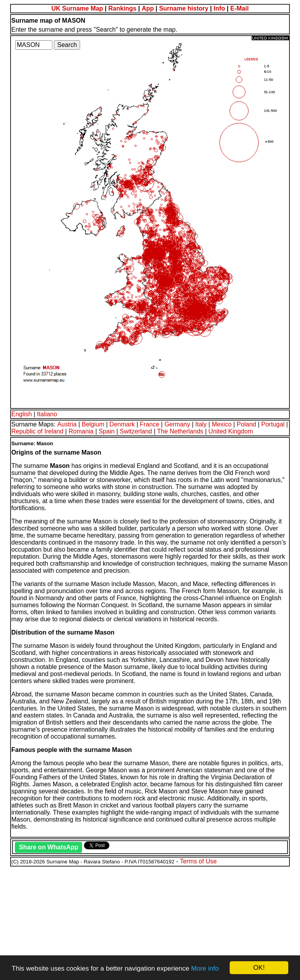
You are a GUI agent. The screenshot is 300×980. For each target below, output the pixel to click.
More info (205, 968)
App (148, 8)
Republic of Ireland (37, 431)
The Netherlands (180, 431)
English (21, 414)
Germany (177, 424)
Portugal (273, 424)
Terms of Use (198, 861)
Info (219, 8)
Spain (107, 431)
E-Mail (239, 8)
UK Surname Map (77, 8)
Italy (201, 424)
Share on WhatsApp (48, 847)
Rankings (122, 8)
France (150, 424)
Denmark (122, 424)
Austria (67, 424)
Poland (246, 424)
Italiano (47, 414)
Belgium (93, 424)
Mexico (222, 424)
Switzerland (136, 431)
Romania (81, 431)
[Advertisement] (150, 922)
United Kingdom (231, 431)
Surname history (184, 8)
